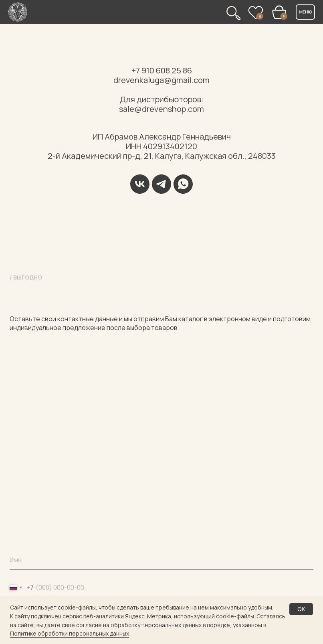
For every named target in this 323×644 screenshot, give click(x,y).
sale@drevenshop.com (161, 109)
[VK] (140, 184)
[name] (161, 560)
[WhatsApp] (183, 184)
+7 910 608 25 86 (162, 70)
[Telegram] (161, 184)
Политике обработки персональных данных (70, 633)
